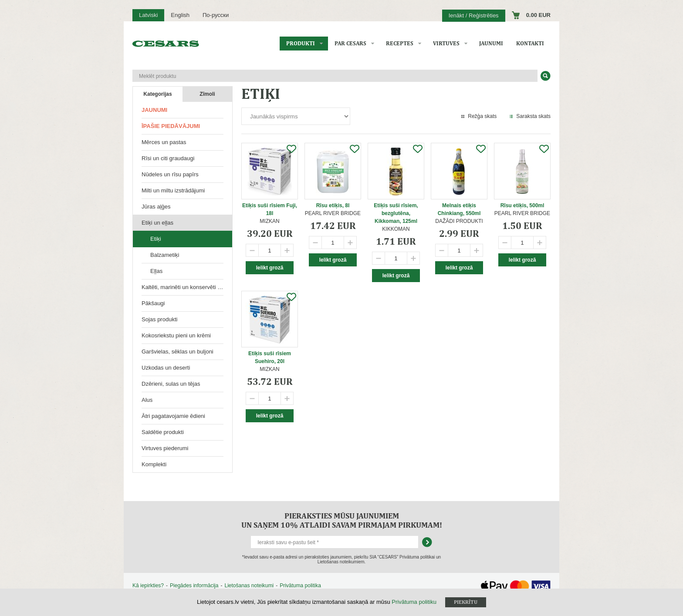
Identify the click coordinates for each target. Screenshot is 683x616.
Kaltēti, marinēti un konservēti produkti (187, 287)
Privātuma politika (300, 586)
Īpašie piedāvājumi (171, 126)
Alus (147, 400)
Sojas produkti (159, 319)
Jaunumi (491, 43)
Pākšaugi (153, 303)
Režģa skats (482, 116)
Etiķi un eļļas (157, 223)
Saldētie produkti (163, 432)
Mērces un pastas (164, 142)
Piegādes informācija (194, 586)
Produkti (301, 43)
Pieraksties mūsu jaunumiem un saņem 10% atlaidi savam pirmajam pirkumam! (342, 520)
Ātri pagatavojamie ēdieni (173, 416)
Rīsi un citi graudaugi (168, 158)
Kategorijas (157, 94)
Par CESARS (350, 43)
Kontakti (530, 43)
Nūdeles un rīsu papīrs (170, 174)
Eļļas (156, 271)
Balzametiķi (165, 255)
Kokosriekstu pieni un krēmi (176, 335)
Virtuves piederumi (165, 448)
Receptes (400, 43)
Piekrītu (466, 602)
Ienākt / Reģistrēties (474, 15)
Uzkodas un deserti (166, 368)
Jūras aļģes (156, 207)
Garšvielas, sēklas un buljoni (178, 352)
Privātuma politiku (414, 602)
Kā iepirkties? (148, 586)
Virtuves (446, 43)
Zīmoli (207, 94)
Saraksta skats (533, 116)
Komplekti (154, 464)
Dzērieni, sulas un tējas (171, 384)
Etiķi (156, 239)
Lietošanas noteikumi (249, 586)
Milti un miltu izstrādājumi (173, 190)
